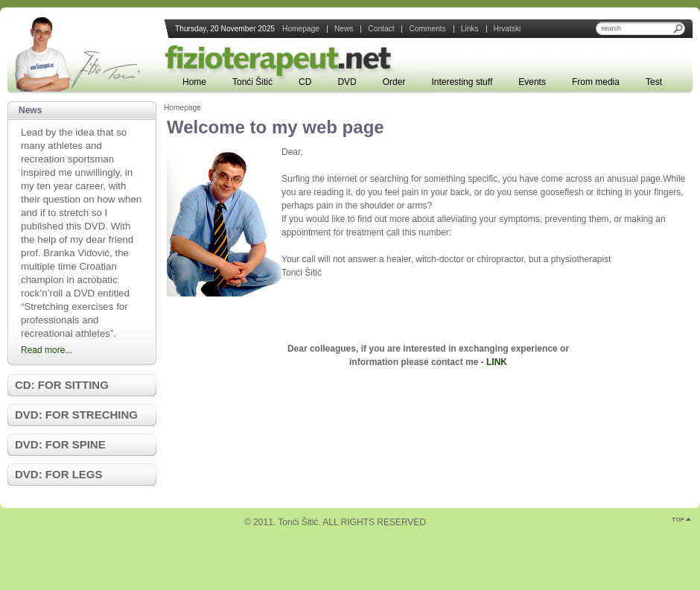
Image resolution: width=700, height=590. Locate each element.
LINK (497, 362)
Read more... (47, 350)
